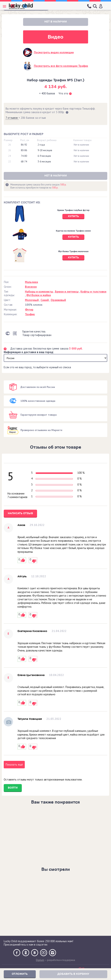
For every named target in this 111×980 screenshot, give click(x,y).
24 (9, 156)
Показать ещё (14, 765)
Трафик (30, 314)
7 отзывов (12, 118)
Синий (45, 300)
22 (9, 162)
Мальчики (31, 282)
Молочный (32, 300)
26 (9, 145)
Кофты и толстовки (93, 292)
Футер (29, 310)
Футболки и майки (39, 295)
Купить (73, 216)
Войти (13, 788)
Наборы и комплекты (39, 292)
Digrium (40, 960)
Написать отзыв (20, 513)
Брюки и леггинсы (67, 292)
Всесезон (31, 287)
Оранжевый (58, 300)
